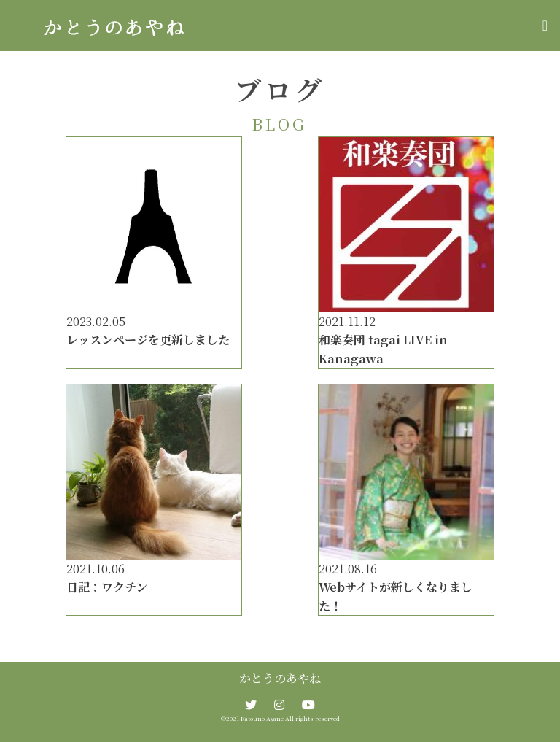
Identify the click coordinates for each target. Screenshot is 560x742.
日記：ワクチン (107, 587)
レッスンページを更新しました (148, 340)
